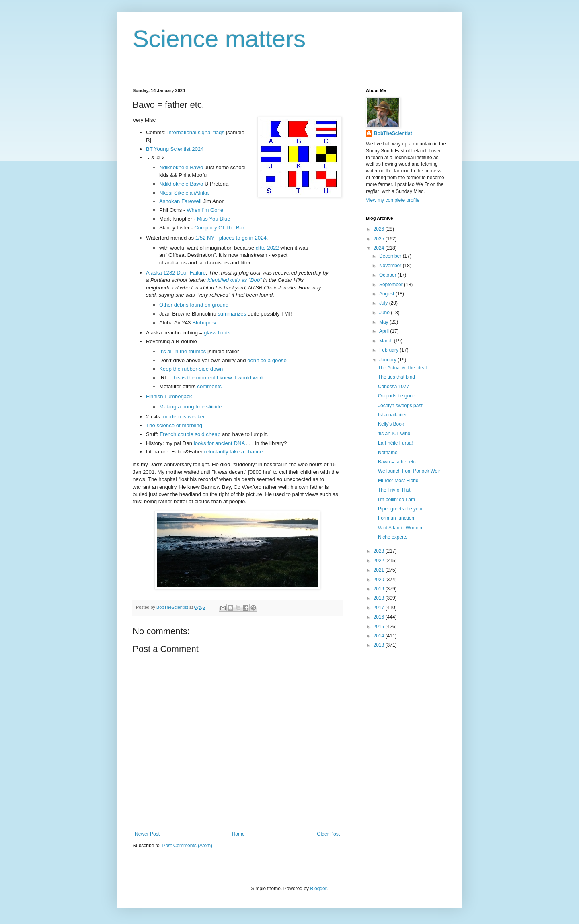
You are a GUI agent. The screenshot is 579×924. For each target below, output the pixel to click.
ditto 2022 (267, 248)
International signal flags (196, 132)
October (388, 275)
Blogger (318, 889)
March (387, 341)
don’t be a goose (267, 360)
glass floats (217, 333)
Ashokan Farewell (180, 201)
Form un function (396, 518)
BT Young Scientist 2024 (175, 149)
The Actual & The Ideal (402, 368)
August (387, 294)
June (385, 313)
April (385, 331)
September (392, 285)
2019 (380, 589)
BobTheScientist (393, 133)
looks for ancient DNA (219, 443)
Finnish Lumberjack (169, 396)
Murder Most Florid (398, 481)
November (391, 266)
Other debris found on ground (194, 305)
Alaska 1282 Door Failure (176, 273)
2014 (380, 636)
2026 (380, 229)
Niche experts (393, 537)
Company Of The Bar (219, 228)
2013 (380, 645)
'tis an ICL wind (394, 434)
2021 (380, 570)
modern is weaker (184, 417)
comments (209, 386)
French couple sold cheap (190, 434)
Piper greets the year (400, 509)
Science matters (219, 39)
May (384, 322)
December (391, 256)
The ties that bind (396, 377)
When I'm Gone (205, 210)
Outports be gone (397, 396)
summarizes (232, 314)
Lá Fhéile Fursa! (395, 443)
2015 (380, 627)
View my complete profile (393, 200)
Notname (388, 453)
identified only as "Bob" (235, 280)
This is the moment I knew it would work (217, 378)
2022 (380, 561)
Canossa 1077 (393, 387)
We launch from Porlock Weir (409, 471)
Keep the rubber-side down (191, 369)
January (388, 360)
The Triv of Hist (394, 490)
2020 (380, 580)
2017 (380, 608)
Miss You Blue (214, 219)
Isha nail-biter (392, 415)
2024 (380, 248)
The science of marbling (174, 425)
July (384, 303)
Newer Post (147, 834)
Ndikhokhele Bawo (181, 167)
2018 (380, 598)
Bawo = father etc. (397, 462)
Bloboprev (204, 323)
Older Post (328, 834)
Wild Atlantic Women (400, 528)
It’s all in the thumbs (183, 351)
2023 (380, 551)
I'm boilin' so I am (396, 500)
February (389, 350)
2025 (380, 239)
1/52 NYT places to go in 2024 (231, 238)
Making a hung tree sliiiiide (190, 407)
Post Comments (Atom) (187, 846)
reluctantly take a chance (233, 452)
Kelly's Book (391, 424)
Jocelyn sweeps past (400, 406)
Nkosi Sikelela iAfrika (184, 193)
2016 (380, 617)
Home (238, 834)
